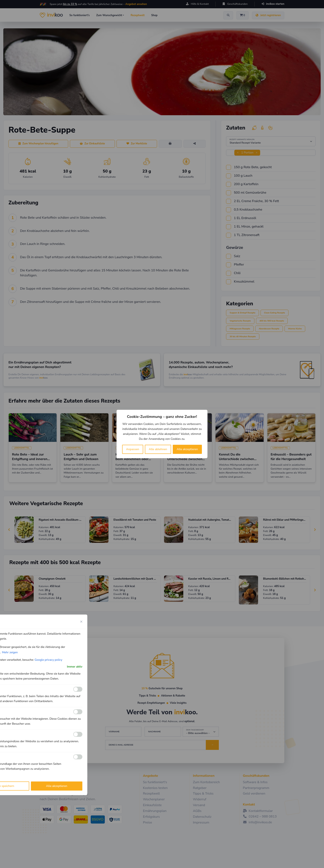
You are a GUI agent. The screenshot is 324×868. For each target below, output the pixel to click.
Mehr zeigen (10, 652)
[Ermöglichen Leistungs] (78, 734)
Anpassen (133, 449)
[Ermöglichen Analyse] (78, 712)
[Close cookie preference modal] (81, 622)
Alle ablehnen (158, 449)
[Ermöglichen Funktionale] (78, 689)
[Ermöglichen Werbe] (78, 757)
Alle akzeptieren (187, 449)
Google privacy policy (48, 660)
